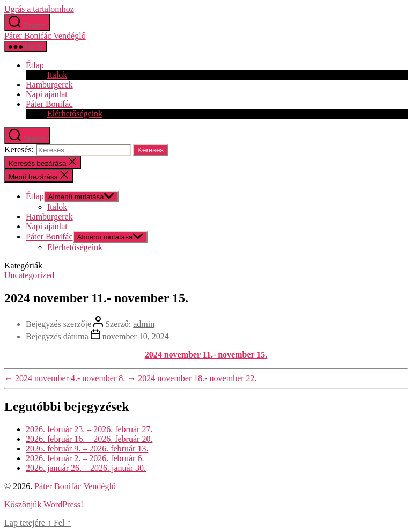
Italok (57, 75)
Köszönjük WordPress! (44, 504)
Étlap (35, 65)
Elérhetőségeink (75, 114)
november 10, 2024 (136, 336)
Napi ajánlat (47, 94)
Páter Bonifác (49, 104)
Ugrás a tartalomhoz (39, 9)
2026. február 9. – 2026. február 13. (87, 449)
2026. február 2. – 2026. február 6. (85, 458)
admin (144, 324)
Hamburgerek (49, 85)
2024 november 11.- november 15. (206, 355)
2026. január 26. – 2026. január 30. (86, 468)
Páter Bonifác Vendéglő (45, 36)
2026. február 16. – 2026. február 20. (89, 439)
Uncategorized (29, 275)
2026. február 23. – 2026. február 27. (89, 429)
